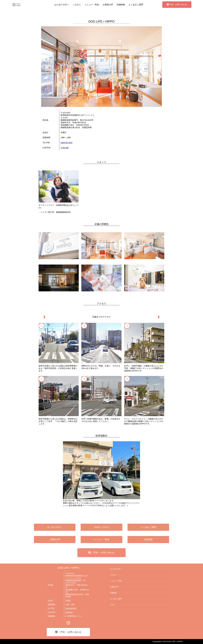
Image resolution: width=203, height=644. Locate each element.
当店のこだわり (102, 527)
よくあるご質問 (136, 5)
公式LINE (65, 148)
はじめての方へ (62, 5)
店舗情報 (121, 5)
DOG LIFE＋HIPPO (68, 568)
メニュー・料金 (92, 5)
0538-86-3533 (66, 143)
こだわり (77, 5)
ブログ (112, 605)
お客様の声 (108, 5)
